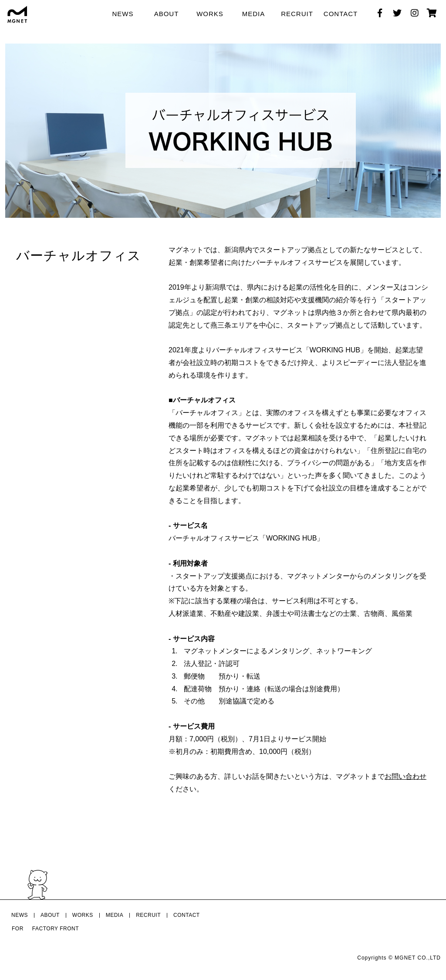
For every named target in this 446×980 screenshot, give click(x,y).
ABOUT (167, 14)
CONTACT (341, 14)
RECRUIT (297, 14)
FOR (18, 929)
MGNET (405, 958)
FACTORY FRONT (56, 929)
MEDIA (254, 14)
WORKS (210, 14)
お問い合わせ (405, 776)
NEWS (123, 14)
